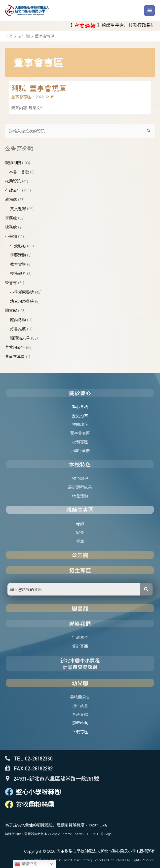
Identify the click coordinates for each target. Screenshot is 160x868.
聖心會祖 (80, 407)
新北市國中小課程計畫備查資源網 (80, 664)
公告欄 (80, 555)
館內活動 (18, 320)
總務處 (11, 227)
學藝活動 (18, 255)
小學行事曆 (80, 450)
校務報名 (18, 273)
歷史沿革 (80, 416)
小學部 (11, 236)
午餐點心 (18, 246)
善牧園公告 (15, 347)
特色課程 (80, 478)
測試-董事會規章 (39, 88)
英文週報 (18, 209)
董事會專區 (15, 356)
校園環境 (80, 424)
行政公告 (13, 190)
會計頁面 (80, 646)
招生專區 (80, 570)
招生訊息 (80, 705)
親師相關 (13, 163)
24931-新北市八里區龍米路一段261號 (56, 778)
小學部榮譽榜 (22, 292)
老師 (80, 524)
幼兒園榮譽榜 (22, 301)
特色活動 (80, 496)
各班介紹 (80, 714)
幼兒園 (80, 683)
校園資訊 (13, 181)
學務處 (11, 218)
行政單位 (80, 637)
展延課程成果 (80, 487)
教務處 (11, 199)
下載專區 (80, 732)
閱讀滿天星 (20, 338)
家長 (80, 532)
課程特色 (80, 723)
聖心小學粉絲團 (38, 791)
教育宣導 (18, 264)
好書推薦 (18, 329)
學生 (80, 541)
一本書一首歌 (17, 172)
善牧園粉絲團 (35, 804)
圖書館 (11, 310)
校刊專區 (80, 442)
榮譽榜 (11, 282)
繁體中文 (26, 864)
